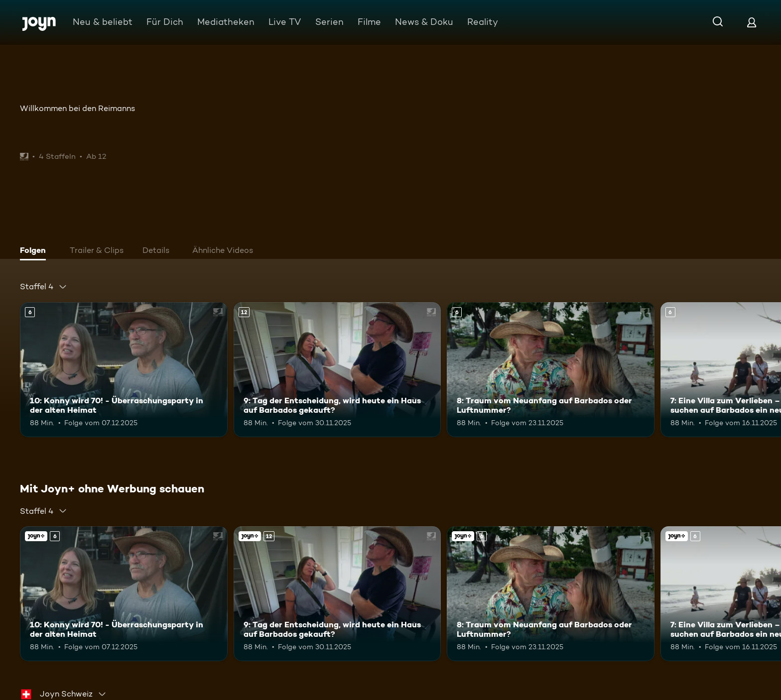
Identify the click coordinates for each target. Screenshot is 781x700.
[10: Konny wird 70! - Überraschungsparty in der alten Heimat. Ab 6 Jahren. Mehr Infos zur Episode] (124, 370)
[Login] (752, 22)
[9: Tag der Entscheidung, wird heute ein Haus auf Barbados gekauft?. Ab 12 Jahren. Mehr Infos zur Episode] (337, 370)
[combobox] (44, 287)
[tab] (35, 251)
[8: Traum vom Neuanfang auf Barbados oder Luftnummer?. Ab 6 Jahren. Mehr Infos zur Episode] (551, 370)
